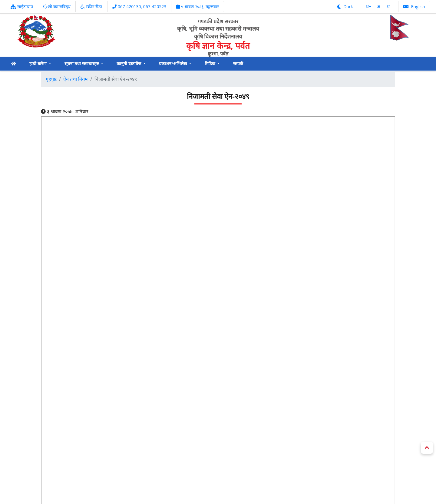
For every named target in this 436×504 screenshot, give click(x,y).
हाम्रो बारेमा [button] (38, 63)
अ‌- (389, 7)
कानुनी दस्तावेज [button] (129, 63)
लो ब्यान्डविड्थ (57, 7)
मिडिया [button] (211, 63)
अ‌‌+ (369, 7)
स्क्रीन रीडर (91, 7)
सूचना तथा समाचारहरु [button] (82, 63)
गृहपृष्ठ (51, 79)
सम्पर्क (238, 63)
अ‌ (379, 7)
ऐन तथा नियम (76, 79)
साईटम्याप (22, 7)
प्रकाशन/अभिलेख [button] (173, 63)
